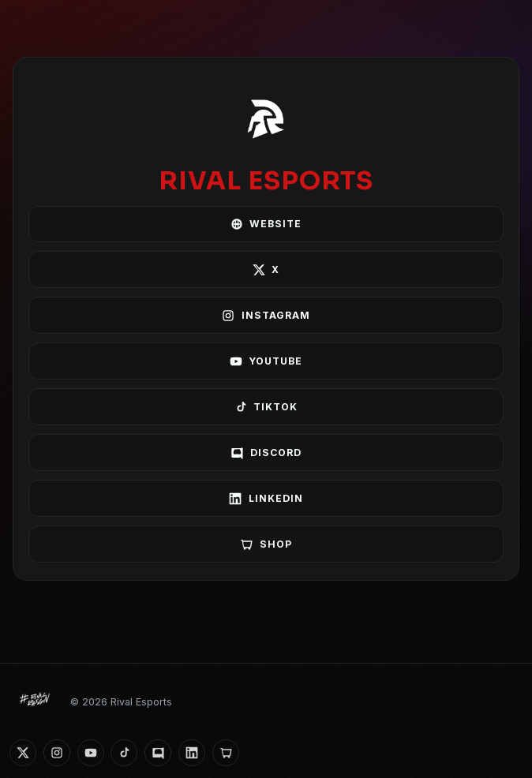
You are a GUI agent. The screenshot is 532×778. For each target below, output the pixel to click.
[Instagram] (57, 753)
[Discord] (158, 753)
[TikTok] (124, 753)
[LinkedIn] (192, 753)
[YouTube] (91, 753)
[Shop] (226, 753)
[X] (23, 753)
